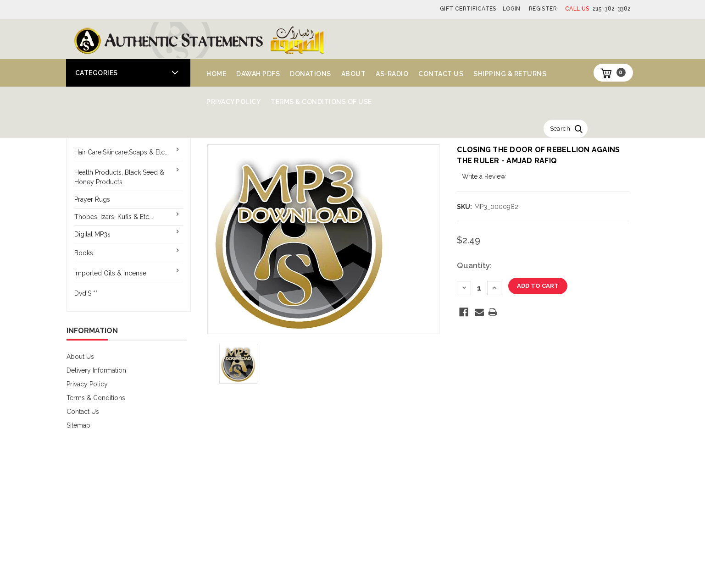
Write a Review (484, 176)
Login (512, 9)
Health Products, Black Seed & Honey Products (119, 177)
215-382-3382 (598, 9)
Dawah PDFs (258, 74)
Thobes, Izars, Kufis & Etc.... (114, 217)
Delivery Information (96, 370)
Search (560, 129)
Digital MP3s (92, 234)
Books (84, 253)
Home (216, 74)
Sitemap (78, 425)
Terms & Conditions (96, 398)
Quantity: (474, 265)
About (354, 74)
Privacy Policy (233, 102)
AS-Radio (392, 74)
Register (543, 9)
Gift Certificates (468, 9)
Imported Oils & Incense (110, 273)
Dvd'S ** (86, 293)
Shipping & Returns (510, 74)
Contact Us (441, 74)
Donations (311, 74)
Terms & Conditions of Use (321, 102)
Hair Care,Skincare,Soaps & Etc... (122, 152)
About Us (80, 357)
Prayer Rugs (92, 199)
